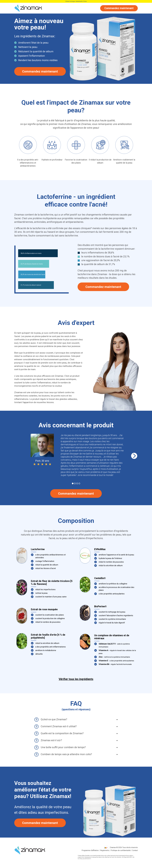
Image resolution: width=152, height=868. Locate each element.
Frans (85, 1)
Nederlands (79, 1)
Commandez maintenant (119, 8)
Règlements (105, 850)
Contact (135, 850)
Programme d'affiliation (90, 850)
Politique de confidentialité (121, 850)
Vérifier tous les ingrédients (76, 679)
